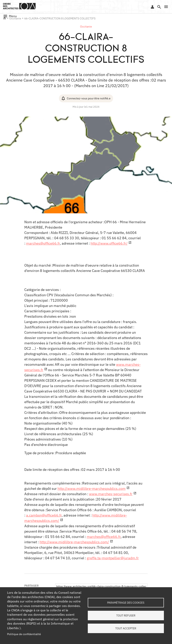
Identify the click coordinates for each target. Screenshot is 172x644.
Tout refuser (126, 616)
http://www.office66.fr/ (109, 243)
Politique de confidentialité (24, 634)
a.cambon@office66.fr (44, 515)
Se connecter (152, 7)
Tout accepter (126, 628)
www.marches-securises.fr (111, 494)
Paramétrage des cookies (126, 603)
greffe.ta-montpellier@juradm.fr (113, 558)
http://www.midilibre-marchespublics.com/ (74, 542)
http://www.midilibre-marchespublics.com (92, 489)
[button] (166, 7)
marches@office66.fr (43, 243)
